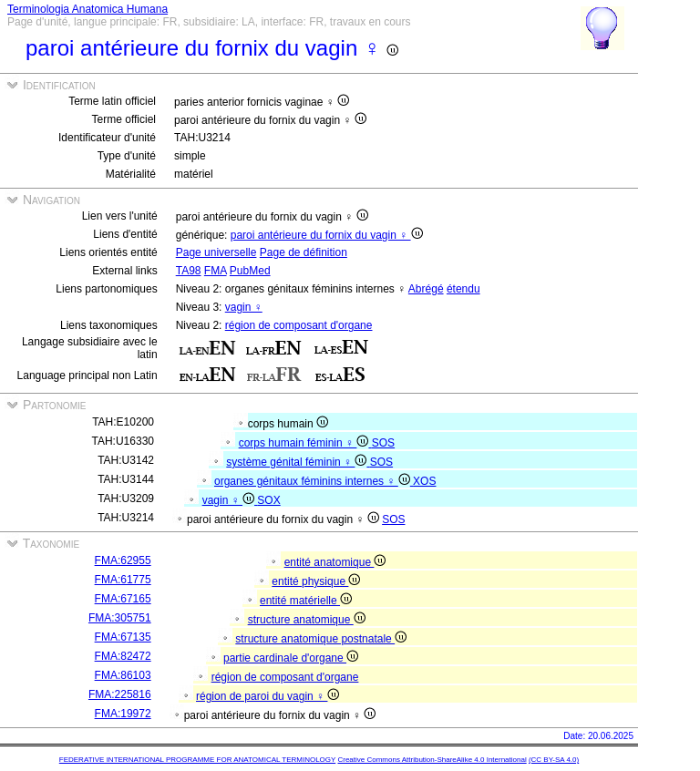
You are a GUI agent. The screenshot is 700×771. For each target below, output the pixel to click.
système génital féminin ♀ (298, 462)
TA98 (189, 271)
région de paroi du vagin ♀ (268, 696)
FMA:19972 (123, 714)
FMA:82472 (123, 656)
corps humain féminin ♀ (305, 443)
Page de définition (304, 252)
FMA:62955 (123, 560)
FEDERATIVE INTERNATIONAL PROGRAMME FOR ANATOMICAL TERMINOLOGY (197, 760)
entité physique (316, 581)
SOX (268, 500)
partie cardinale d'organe (291, 658)
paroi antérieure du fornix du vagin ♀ (327, 235)
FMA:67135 (123, 637)
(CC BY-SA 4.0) (554, 760)
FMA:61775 (123, 580)
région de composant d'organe (299, 325)
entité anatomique (335, 562)
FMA (216, 271)
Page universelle (216, 252)
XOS (424, 481)
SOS (383, 443)
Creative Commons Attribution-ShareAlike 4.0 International (432, 760)
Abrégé (426, 289)
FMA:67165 (123, 599)
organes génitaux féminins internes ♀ (314, 481)
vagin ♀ (244, 307)
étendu (463, 289)
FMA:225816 (120, 694)
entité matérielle (306, 601)
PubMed (250, 271)
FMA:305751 (120, 618)
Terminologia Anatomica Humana (87, 9)
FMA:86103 (123, 675)
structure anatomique (307, 620)
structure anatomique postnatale (321, 639)
